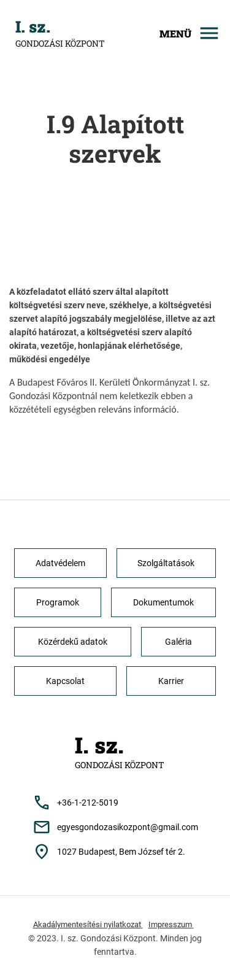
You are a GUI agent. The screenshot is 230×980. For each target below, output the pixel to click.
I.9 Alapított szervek (115, 138)
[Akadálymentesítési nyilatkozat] (88, 927)
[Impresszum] (171, 927)
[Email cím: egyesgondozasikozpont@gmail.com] (115, 827)
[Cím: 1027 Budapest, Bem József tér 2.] (115, 852)
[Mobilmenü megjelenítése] (181, 33)
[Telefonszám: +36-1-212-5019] (115, 803)
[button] (60, 563)
